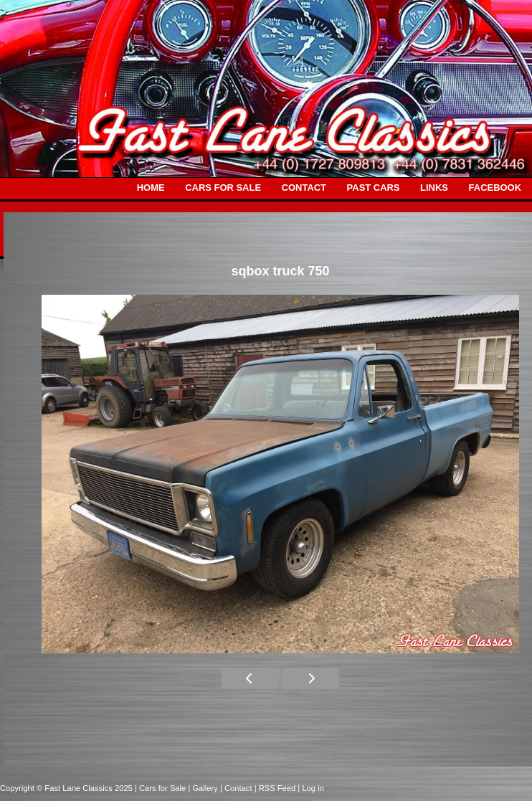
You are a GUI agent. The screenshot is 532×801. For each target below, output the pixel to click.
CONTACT (304, 188)
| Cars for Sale (161, 788)
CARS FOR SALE (223, 188)
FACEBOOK (495, 188)
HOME (151, 188)
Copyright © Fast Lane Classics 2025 (67, 788)
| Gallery (204, 788)
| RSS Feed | (279, 788)
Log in (313, 788)
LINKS (434, 188)
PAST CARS (374, 188)
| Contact (237, 788)
